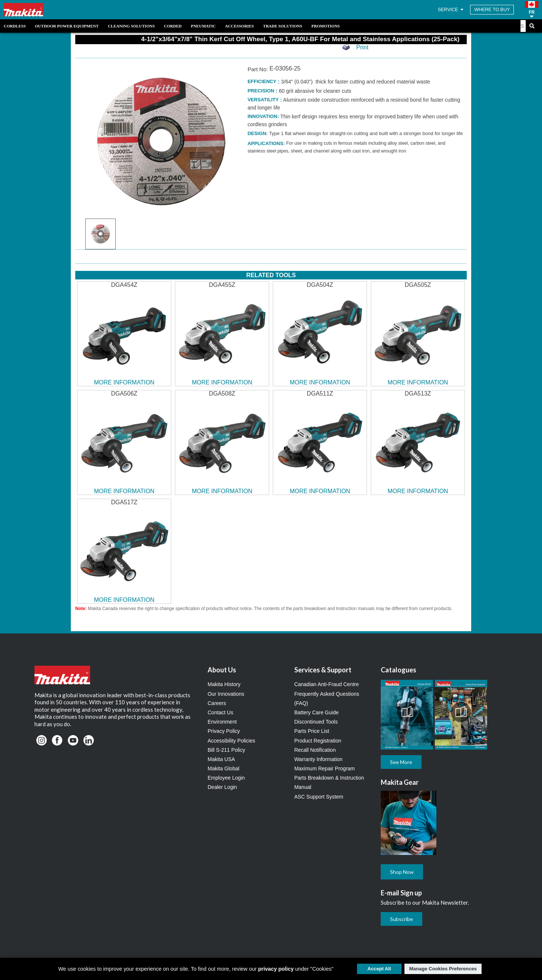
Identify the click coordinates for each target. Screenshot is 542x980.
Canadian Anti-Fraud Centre (327, 684)
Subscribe (401, 919)
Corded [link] (173, 26)
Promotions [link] (325, 26)
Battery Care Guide (317, 712)
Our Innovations (226, 694)
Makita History (224, 684)
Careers (217, 703)
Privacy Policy (224, 731)
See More (401, 762)
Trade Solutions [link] (283, 26)
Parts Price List (312, 731)
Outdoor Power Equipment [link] (67, 26)
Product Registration (318, 741)
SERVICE (451, 10)
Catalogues (399, 670)
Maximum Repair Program (325, 768)
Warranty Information (318, 759)
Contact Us (220, 712)
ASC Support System (319, 797)
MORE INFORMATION (124, 382)
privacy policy (276, 969)
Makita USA (221, 759)
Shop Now (402, 872)
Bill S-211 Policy (226, 750)
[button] (532, 10)
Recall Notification (315, 750)
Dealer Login (222, 787)
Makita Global (224, 768)
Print (362, 47)
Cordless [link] (15, 26)
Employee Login (226, 778)
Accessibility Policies (231, 741)
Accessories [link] (239, 26)
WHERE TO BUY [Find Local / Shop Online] (492, 10)
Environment (222, 722)
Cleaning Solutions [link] (131, 26)
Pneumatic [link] (203, 26)
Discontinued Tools (316, 722)
